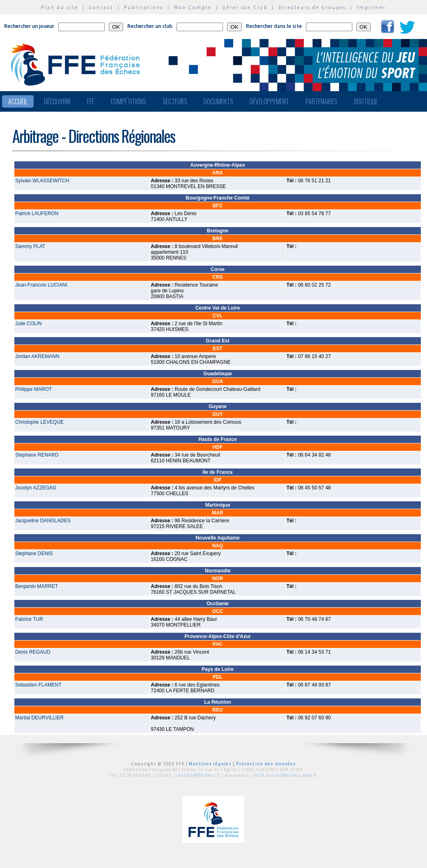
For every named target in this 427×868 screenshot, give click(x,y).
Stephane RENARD (37, 455)
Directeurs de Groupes (312, 7)
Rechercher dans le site (274, 26)
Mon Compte (193, 7)
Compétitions (129, 101)
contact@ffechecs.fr (198, 775)
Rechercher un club (150, 26)
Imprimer (371, 7)
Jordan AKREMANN (37, 356)
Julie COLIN (29, 324)
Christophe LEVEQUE (39, 422)
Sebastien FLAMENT (38, 685)
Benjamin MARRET (37, 586)
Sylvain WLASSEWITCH (42, 181)
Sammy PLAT (30, 246)
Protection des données (266, 764)
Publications (144, 7)
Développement (269, 101)
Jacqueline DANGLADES (43, 521)
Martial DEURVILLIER (39, 718)
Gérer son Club (245, 7)
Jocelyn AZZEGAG (36, 488)
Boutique (366, 101)
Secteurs (175, 101)
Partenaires (321, 101)
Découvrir (57, 101)
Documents (218, 101)
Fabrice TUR (29, 619)
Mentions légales (210, 764)
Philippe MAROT (33, 389)
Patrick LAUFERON (37, 214)
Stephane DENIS (34, 553)
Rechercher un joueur (29, 26)
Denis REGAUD (33, 652)
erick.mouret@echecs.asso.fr (285, 775)
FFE (91, 101)
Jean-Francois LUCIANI (41, 285)
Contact (101, 7)
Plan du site (60, 7)
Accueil (18, 101)
